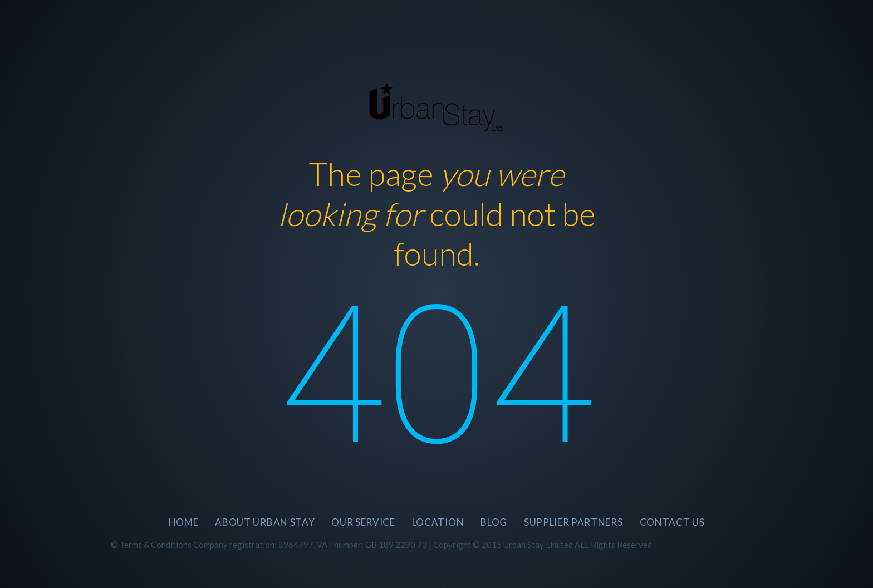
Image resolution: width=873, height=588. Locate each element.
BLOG (494, 522)
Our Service (363, 522)
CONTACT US (672, 522)
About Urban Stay (265, 522)
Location (438, 522)
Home (184, 522)
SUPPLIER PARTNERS (573, 522)
